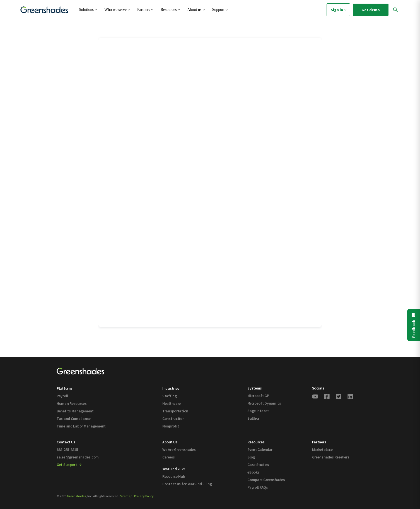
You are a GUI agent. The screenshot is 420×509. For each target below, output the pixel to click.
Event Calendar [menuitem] (260, 450)
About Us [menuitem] (170, 442)
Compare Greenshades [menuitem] (266, 480)
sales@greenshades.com (78, 457)
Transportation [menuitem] (175, 411)
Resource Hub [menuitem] (174, 476)
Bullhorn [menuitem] (254, 418)
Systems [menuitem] (255, 388)
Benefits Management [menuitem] (75, 411)
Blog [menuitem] (251, 457)
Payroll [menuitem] (62, 396)
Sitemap (126, 496)
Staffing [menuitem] (170, 396)
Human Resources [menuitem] (72, 403)
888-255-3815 (67, 450)
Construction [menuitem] (173, 419)
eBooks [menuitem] (253, 472)
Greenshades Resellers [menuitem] (331, 457)
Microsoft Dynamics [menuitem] (264, 403)
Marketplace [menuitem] (322, 450)
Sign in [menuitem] (339, 10)
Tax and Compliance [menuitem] (74, 419)
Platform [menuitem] (64, 388)
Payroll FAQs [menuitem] (258, 487)
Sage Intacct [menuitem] (258, 411)
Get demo (371, 10)
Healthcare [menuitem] (172, 403)
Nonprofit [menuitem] (171, 426)
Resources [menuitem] (256, 442)
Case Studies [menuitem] (258, 465)
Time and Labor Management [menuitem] (81, 426)
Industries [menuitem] (171, 388)
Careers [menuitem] (169, 457)
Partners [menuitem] (319, 442)
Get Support (69, 465)
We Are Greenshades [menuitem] (179, 450)
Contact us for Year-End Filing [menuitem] (187, 484)
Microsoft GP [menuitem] (258, 396)
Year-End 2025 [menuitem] (174, 469)
